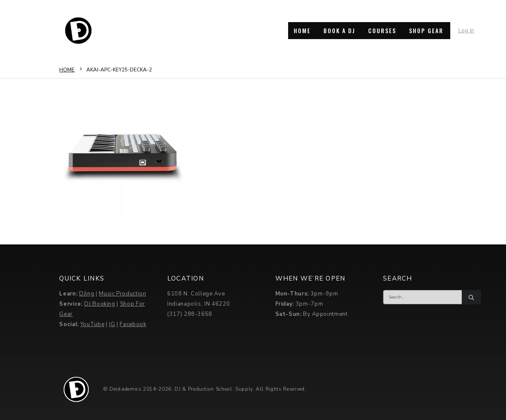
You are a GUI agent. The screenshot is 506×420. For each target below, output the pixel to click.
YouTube (93, 324)
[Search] (471, 297)
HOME (302, 30)
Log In (466, 31)
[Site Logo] (78, 31)
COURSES (382, 30)
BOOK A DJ (339, 30)
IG (112, 324)
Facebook (133, 324)
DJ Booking (100, 304)
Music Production (122, 294)
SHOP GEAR (426, 30)
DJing (87, 294)
